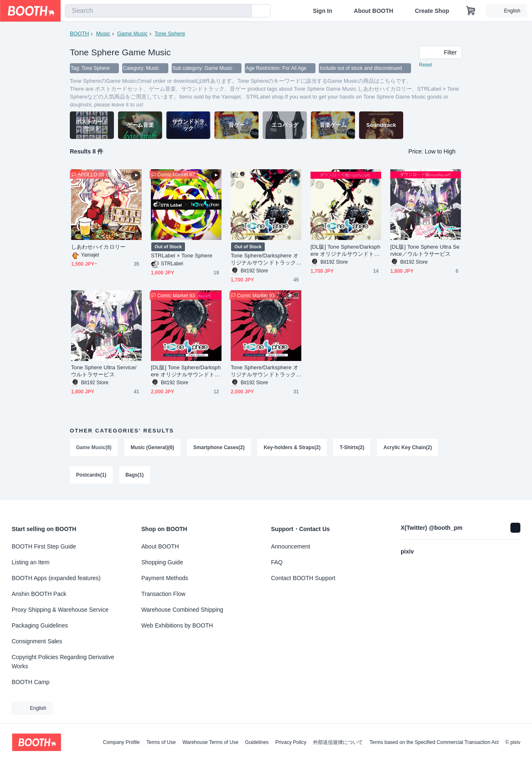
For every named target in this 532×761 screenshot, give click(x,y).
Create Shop (432, 11)
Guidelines (257, 742)
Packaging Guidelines (40, 625)
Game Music (132, 33)
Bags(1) (135, 475)
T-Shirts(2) (352, 447)
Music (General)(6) (152, 447)
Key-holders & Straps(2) (292, 447)
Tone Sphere (170, 33)
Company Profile (121, 742)
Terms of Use (161, 742)
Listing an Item (31, 562)
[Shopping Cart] (471, 11)
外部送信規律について (338, 742)
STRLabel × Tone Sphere (182, 256)
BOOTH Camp (31, 682)
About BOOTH (373, 11)
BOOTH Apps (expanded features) (56, 578)
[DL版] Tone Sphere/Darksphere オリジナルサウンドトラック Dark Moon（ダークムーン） (186, 371)
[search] (244, 11)
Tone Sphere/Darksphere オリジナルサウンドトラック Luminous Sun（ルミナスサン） (266, 259)
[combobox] (158, 11)
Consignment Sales (37, 641)
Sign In (323, 11)
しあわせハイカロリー (98, 247)
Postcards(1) (91, 475)
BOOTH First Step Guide (44, 546)
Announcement (291, 546)
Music (103, 33)
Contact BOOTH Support (303, 578)
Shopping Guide (162, 562)
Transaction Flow (163, 594)
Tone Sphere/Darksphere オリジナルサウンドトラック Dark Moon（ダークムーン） (266, 371)
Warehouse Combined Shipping (182, 610)
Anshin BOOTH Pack (39, 594)
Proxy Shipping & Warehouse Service (60, 610)
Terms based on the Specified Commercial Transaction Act (434, 742)
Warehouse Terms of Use (211, 742)
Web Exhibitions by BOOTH (177, 625)
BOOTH (79, 33)
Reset (425, 65)
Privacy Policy (291, 742)
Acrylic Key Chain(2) (408, 447)
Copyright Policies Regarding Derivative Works (63, 662)
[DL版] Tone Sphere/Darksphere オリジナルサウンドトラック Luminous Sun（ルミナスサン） (345, 251)
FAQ (277, 562)
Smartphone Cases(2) (219, 447)
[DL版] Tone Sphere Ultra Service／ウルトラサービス (425, 250)
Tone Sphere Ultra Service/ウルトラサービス (104, 371)
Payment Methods (165, 578)
